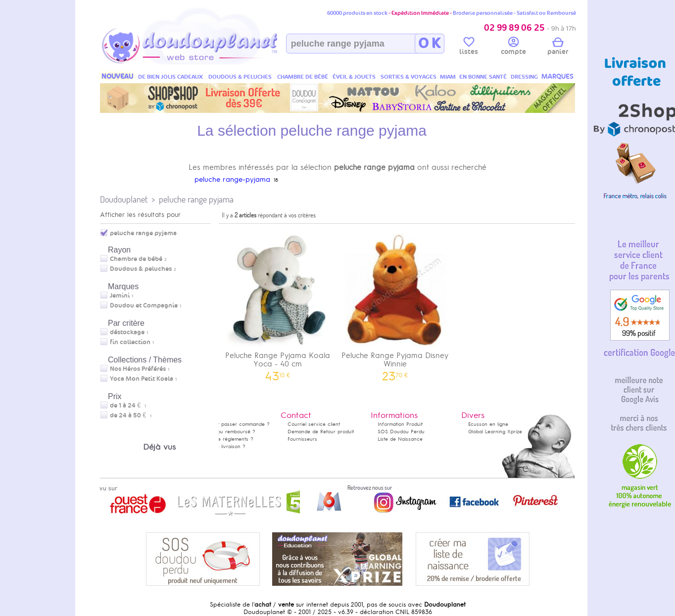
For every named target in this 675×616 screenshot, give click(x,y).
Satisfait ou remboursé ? (226, 432)
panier (558, 48)
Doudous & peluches (141, 269)
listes (469, 48)
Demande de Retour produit (321, 432)
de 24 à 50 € (131, 415)
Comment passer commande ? (233, 424)
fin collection (130, 342)
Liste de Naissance (400, 439)
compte (513, 48)
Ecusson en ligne (488, 424)
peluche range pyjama (196, 199)
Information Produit (400, 424)
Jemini (120, 296)
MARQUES (557, 77)
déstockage (127, 332)
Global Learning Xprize (495, 432)
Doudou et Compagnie (144, 306)
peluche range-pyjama (232, 180)
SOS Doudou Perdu (401, 432)
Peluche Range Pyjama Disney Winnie (395, 304)
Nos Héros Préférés (138, 369)
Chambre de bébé (136, 259)
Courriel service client (314, 424)
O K (429, 44)
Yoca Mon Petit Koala (142, 379)
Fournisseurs (302, 439)
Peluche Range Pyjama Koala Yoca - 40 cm (278, 304)
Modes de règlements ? (225, 439)
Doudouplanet (124, 199)
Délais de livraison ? (221, 446)
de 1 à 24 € (128, 406)
